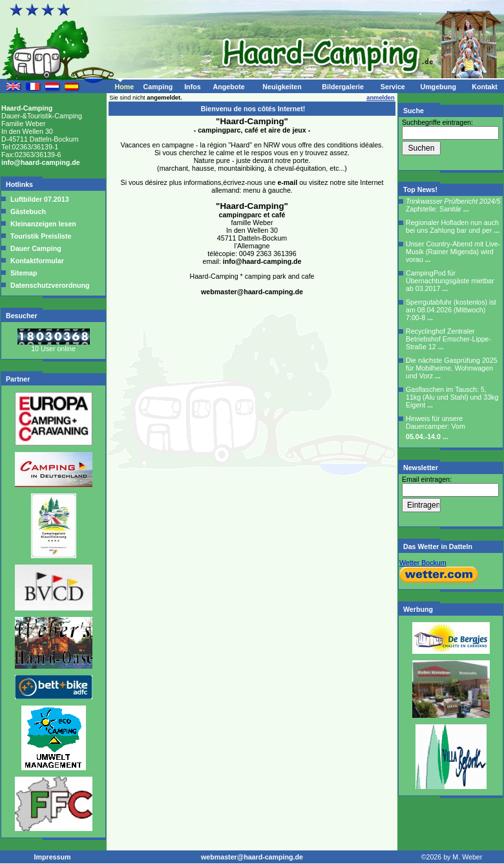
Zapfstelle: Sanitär (453, 205)
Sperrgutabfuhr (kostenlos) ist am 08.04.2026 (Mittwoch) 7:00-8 (451, 310)
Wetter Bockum (423, 563)
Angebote (228, 87)
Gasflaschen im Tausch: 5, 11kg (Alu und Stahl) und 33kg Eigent (452, 397)
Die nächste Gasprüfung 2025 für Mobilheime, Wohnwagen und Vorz (452, 368)
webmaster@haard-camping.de (252, 292)
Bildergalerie (343, 87)
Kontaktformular (36, 261)
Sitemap (23, 273)
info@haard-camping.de (41, 162)
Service (393, 87)
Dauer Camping (35, 248)
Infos (192, 87)
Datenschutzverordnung (49, 285)
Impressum (53, 857)
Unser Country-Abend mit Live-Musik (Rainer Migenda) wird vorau (453, 252)
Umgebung (438, 87)
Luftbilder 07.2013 (39, 199)
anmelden (381, 98)
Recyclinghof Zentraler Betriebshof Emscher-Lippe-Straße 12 (448, 339)
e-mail (287, 182)
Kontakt (485, 87)
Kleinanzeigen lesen (42, 224)
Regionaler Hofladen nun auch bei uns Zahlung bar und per (453, 226)
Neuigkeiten (282, 87)
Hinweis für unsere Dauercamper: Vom (436, 427)
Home (124, 87)
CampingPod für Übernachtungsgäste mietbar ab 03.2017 (450, 281)
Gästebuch (27, 211)
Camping (158, 87)
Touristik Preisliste (40, 236)
